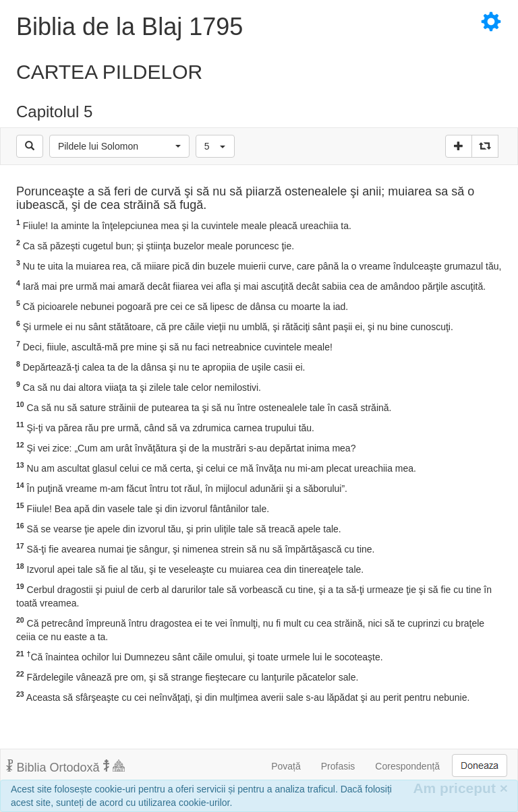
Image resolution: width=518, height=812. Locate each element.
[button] (119, 146)
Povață (286, 766)
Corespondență (407, 766)
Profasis (338, 766)
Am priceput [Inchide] (460, 788)
